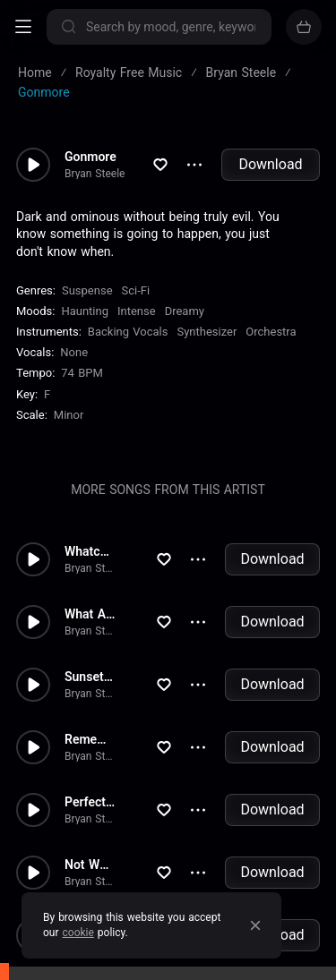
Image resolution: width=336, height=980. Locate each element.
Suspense (87, 290)
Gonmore (90, 157)
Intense (137, 311)
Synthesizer (207, 332)
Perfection (90, 802)
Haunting (85, 311)
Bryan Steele (95, 174)
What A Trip (90, 614)
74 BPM (82, 373)
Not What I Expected (90, 865)
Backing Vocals (128, 332)
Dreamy (185, 311)
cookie (78, 933)
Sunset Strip (90, 677)
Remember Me (90, 739)
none (74, 352)
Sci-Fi (136, 290)
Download (270, 164)
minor (69, 415)
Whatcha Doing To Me (90, 551)
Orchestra (271, 332)
